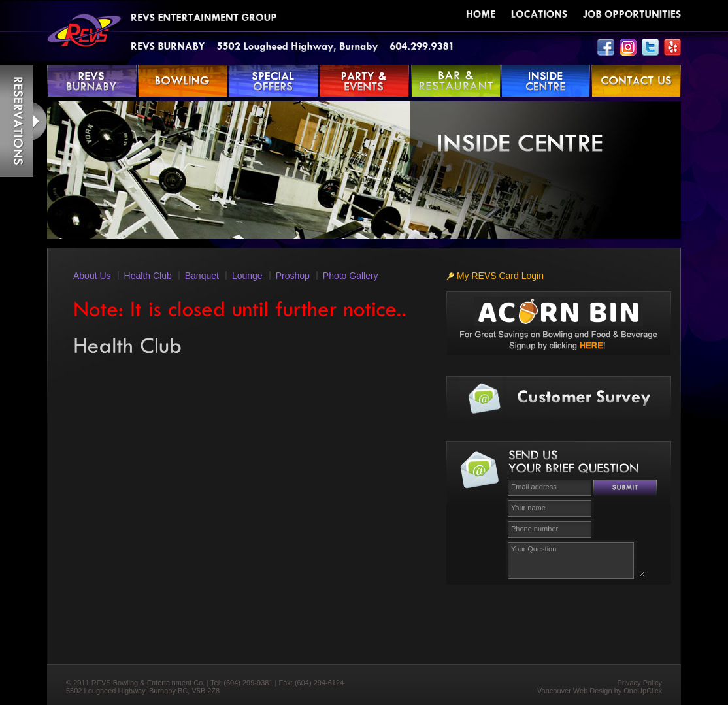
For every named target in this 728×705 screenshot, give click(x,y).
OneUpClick (643, 691)
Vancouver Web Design (575, 691)
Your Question (576, 559)
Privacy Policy (640, 683)
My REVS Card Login (495, 276)
